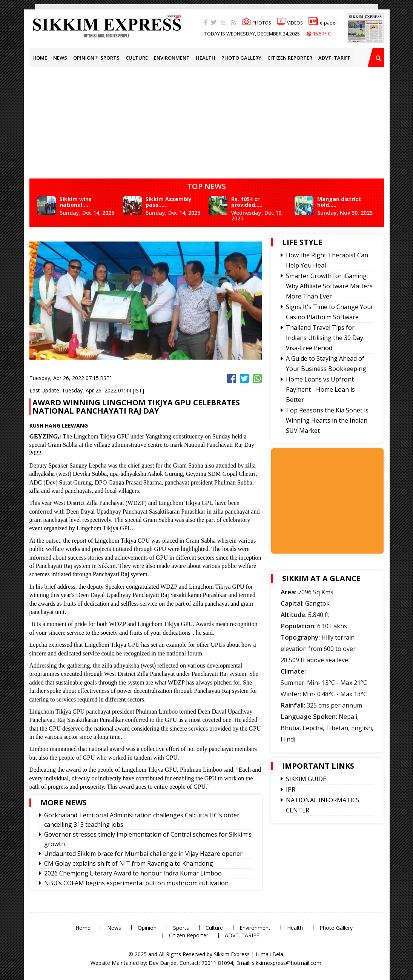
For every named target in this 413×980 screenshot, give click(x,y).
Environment (172, 58)
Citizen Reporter (290, 58)
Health (206, 58)
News (60, 58)
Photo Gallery (241, 58)
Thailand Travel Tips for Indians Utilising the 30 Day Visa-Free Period (325, 338)
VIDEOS (290, 23)
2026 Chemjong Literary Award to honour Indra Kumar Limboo (133, 873)
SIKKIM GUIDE (306, 779)
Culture (137, 58)
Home (40, 58)
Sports (110, 58)
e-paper (323, 23)
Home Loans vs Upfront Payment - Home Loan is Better (320, 389)
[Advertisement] (221, 120)
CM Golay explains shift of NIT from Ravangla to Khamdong (129, 863)
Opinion (84, 58)
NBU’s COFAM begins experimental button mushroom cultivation (136, 883)
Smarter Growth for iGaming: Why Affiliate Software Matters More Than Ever (329, 286)
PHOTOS (256, 23)
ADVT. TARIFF (334, 58)
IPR (291, 789)
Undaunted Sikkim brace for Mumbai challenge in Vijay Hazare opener (143, 854)
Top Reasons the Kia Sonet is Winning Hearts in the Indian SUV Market (327, 420)
